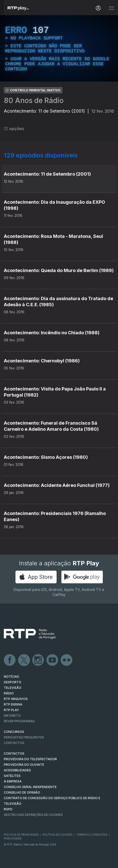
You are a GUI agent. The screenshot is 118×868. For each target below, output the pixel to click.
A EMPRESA (13, 781)
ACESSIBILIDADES (17, 770)
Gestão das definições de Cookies (33, 815)
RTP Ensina (13, 704)
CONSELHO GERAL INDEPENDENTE (30, 787)
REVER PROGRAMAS (19, 721)
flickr (67, 660)
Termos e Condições (92, 835)
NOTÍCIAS (11, 677)
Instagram (38, 660)
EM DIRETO (12, 716)
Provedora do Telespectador (30, 759)
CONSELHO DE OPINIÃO (22, 792)
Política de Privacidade (21, 835)
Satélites (12, 776)
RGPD (8, 809)
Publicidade (13, 838)
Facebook (10, 660)
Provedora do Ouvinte (24, 765)
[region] (59, 48)
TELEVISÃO (13, 688)
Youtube (53, 660)
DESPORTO (13, 682)
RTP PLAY (11, 710)
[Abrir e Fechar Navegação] (111, 8)
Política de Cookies (58, 835)
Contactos (14, 743)
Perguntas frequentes (24, 737)
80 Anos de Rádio (34, 100)
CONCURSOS (14, 732)
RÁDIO (9, 693)
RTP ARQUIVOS (16, 699)
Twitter (24, 660)
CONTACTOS (14, 753)
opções (14, 129)
